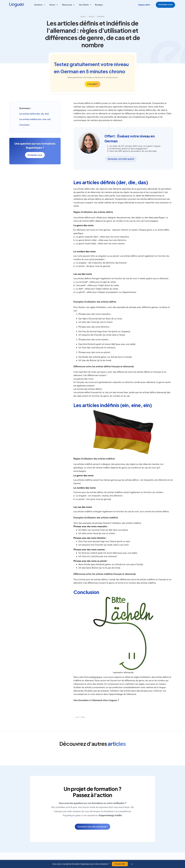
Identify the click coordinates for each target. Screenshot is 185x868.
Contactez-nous (35, 155)
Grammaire (101, 16)
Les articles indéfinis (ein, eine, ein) (35, 119)
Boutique (99, 5)
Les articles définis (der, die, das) (34, 114)
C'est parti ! (93, 84)
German (91, 16)
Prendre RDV (120, 864)
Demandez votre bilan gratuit (121, 159)
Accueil (83, 16)
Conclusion (24, 125)
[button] (40, 5)
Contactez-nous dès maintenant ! (92, 827)
